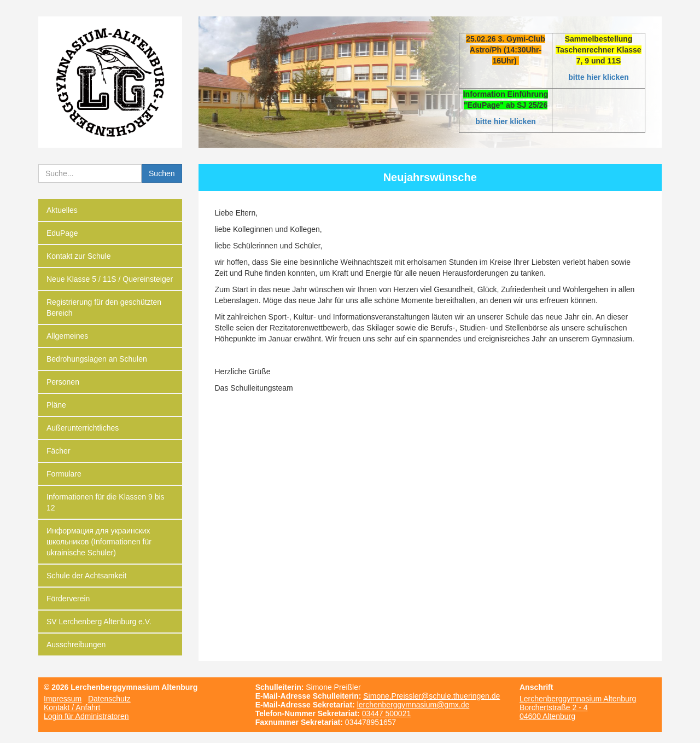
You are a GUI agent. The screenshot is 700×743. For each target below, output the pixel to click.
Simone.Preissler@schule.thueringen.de (431, 696)
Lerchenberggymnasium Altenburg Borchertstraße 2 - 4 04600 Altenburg (578, 707)
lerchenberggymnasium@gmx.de (413, 705)
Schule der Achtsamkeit (86, 576)
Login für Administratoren (86, 716)
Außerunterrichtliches (83, 428)
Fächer (59, 451)
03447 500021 (387, 713)
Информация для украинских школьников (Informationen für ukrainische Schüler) (99, 542)
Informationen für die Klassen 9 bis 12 (106, 502)
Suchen (162, 173)
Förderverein (68, 599)
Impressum (63, 699)
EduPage (62, 233)
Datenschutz (109, 699)
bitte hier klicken (598, 77)
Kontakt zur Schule (79, 256)
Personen (63, 382)
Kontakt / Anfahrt (72, 707)
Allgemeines (67, 336)
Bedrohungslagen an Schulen (97, 359)
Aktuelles (62, 210)
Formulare (64, 474)
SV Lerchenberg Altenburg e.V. (99, 622)
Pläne (56, 405)
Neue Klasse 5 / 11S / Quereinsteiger (110, 279)
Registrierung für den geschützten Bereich (104, 307)
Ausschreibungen (76, 645)
